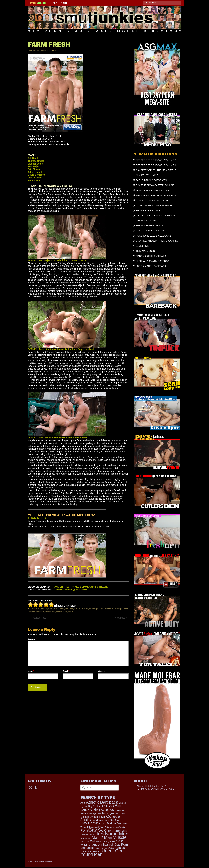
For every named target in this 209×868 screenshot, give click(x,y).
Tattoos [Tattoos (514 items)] (120, 848)
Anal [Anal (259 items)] (83, 803)
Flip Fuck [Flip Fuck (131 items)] (115, 827)
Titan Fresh (45, 51)
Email (66, 671)
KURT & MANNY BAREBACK (151, 266)
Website (102, 671)
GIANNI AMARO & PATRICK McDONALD (157, 241)
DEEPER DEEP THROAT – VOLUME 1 (156, 165)
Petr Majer (118, 609)
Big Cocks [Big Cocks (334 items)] (94, 806)
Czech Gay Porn (46, 609)
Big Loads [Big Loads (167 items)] (119, 810)
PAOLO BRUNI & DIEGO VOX (151, 180)
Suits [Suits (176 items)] (97, 848)
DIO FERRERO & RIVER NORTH (153, 231)
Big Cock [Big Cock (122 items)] (84, 807)
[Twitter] (31, 787)
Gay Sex (77, 609)
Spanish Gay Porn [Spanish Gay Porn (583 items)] (115, 845)
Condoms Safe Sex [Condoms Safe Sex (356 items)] (103, 820)
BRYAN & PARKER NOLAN (150, 226)
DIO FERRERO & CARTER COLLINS (155, 185)
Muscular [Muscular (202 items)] (85, 841)
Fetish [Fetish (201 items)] (108, 827)
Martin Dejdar (94, 609)
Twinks (71, 612)
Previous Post (39, 618)
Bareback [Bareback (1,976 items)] (109, 802)
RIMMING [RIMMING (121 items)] (99, 842)
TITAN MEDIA (37, 518)
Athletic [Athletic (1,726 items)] (93, 802)
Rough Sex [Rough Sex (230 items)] (110, 841)
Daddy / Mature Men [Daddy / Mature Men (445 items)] (109, 823)
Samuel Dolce (50, 612)
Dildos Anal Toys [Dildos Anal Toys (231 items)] (96, 827)
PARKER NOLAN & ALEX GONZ (153, 190)
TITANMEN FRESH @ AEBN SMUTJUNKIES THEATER (80, 587)
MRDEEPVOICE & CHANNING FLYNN (156, 195)
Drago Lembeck (59, 609)
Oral (101, 609)
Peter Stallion (109, 609)
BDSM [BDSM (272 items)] (122, 803)
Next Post (120, 618)
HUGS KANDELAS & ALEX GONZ (153, 236)
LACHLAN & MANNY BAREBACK (153, 261)
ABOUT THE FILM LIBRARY (151, 786)
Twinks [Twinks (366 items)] (97, 852)
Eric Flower (69, 609)
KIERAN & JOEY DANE (148, 211)
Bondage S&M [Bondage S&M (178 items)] (95, 813)
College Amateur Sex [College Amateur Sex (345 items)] (93, 817)
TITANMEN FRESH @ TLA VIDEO (70, 590)
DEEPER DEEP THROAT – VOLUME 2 (156, 160)
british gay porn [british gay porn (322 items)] (111, 813)
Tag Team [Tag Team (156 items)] (104, 848)
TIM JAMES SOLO (145, 251)
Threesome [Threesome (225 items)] (86, 852)
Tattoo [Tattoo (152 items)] (112, 848)
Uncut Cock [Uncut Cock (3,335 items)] (114, 851)
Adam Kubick (34, 609)
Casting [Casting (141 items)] (124, 813)
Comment (32, 639)
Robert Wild (40, 612)
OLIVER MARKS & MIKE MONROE (154, 206)
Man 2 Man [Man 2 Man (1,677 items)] (102, 837)
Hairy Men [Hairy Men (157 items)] (111, 831)
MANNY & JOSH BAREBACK (151, 256)
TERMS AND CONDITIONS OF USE (155, 789)
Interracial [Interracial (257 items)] (86, 838)
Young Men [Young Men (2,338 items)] (92, 854)
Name (31, 671)
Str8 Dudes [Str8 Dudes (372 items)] (87, 848)
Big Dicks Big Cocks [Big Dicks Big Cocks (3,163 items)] (101, 807)
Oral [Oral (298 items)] (92, 841)
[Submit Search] (146, 3)
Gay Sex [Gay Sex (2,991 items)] (97, 830)
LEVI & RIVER (143, 246)
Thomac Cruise (62, 612)
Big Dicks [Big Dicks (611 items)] (107, 806)
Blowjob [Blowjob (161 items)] (84, 813)
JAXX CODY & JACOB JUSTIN (152, 200)
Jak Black (85, 609)
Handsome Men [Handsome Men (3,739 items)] (111, 834)
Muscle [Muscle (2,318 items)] (120, 837)
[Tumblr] (36, 787)
